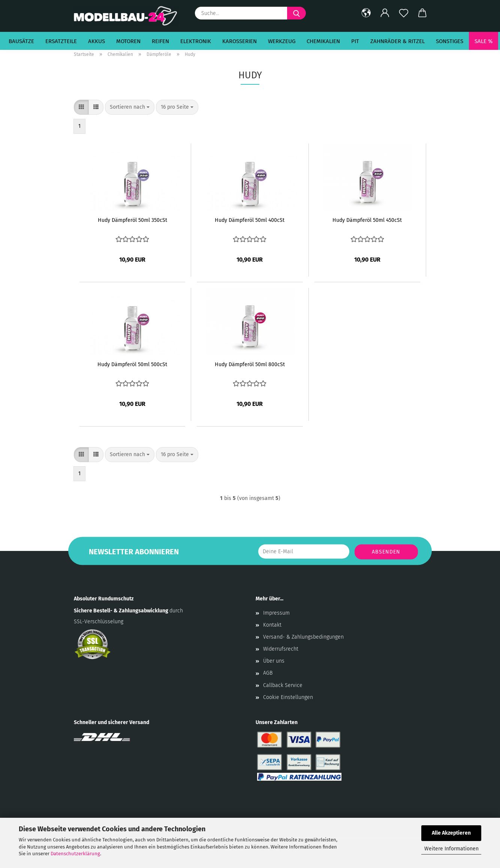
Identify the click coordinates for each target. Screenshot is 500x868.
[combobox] (130, 107)
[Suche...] (296, 13)
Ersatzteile (61, 41)
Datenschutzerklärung (75, 854)
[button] (366, 13)
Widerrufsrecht (281, 649)
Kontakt (272, 625)
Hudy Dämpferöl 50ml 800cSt (250, 364)
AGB (268, 673)
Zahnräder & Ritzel (397, 41)
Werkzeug (282, 41)
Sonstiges (450, 41)
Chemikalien (323, 41)
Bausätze (21, 41)
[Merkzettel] (404, 13)
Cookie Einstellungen (288, 697)
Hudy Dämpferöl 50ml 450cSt (367, 220)
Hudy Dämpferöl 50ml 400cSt (250, 220)
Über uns (274, 661)
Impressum (276, 613)
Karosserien (240, 41)
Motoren (128, 41)
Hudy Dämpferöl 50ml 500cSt (132, 364)
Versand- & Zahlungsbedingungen (303, 637)
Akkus (97, 41)
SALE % (484, 41)
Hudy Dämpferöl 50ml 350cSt (132, 220)
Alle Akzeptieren (451, 833)
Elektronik (196, 41)
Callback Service (283, 685)
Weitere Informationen (451, 849)
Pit (355, 41)
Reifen (160, 41)
